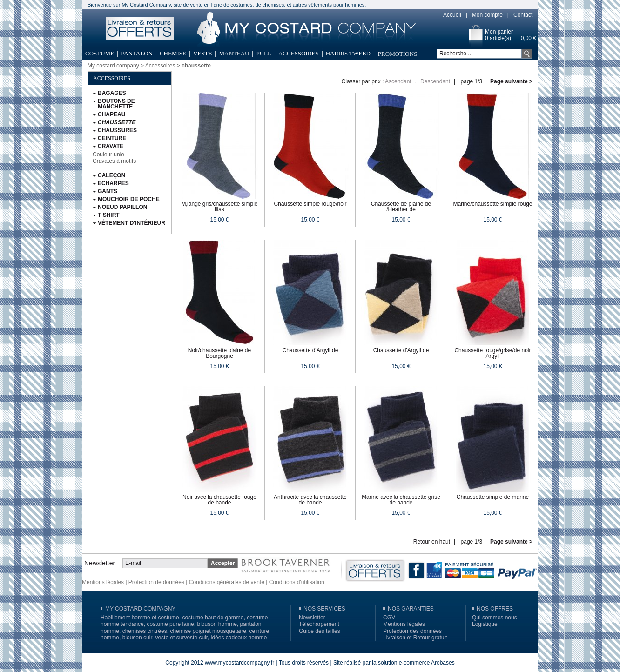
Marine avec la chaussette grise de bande (401, 500)
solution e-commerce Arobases (416, 663)
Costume (100, 53)
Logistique (485, 624)
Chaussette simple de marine (493, 497)
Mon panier (499, 32)
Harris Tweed (348, 53)
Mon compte (487, 15)
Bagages (112, 93)
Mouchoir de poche (129, 199)
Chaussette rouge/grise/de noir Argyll (492, 353)
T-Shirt (109, 215)
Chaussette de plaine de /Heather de (401, 207)
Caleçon (111, 175)
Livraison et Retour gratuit (415, 638)
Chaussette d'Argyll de (310, 350)
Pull (264, 53)
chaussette (117, 122)
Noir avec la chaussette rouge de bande (219, 500)
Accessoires (299, 53)
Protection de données (156, 582)
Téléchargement (319, 624)
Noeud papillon (122, 207)
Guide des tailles (320, 631)
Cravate (111, 146)
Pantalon (137, 53)
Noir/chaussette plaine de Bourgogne (219, 353)
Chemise (173, 53)
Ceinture (112, 138)
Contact (523, 15)
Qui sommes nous (495, 618)
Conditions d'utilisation (297, 582)
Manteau (234, 53)
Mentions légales (103, 582)
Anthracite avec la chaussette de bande (310, 500)
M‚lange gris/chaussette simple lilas (219, 207)
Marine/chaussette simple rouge (492, 204)
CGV (389, 618)
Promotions (398, 54)
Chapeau (111, 114)
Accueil (452, 15)
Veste (202, 53)
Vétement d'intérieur (131, 223)
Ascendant (398, 81)
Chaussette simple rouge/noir (310, 204)
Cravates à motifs (114, 161)
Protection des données (412, 631)
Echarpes (113, 183)
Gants (108, 191)
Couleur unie (108, 155)
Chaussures (117, 130)
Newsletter (312, 618)
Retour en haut (432, 542)
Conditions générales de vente (227, 582)
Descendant (435, 81)
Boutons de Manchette (116, 104)
